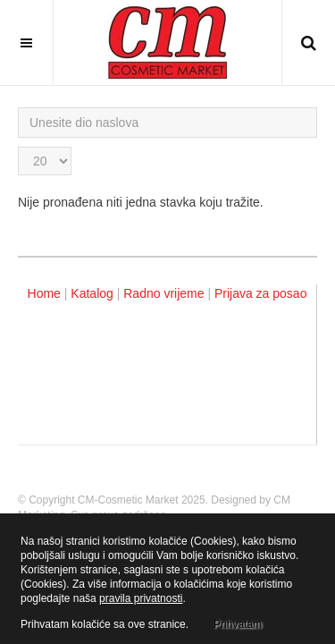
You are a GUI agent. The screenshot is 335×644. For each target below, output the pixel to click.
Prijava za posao (261, 293)
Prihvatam (238, 624)
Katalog (92, 293)
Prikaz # (18, 147)
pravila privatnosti (141, 598)
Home (44, 293)
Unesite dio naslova (18, 108)
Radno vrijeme (163, 293)
